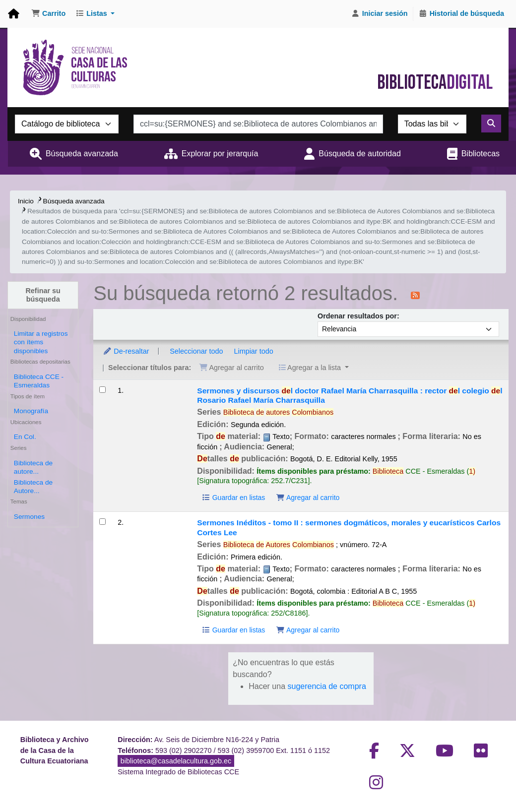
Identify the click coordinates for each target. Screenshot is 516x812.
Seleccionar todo (196, 351)
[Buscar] (491, 124)
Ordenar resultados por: (358, 316)
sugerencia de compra (327, 686)
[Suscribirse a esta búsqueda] (415, 295)
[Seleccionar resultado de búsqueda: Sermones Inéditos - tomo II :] (102, 522)
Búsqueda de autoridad (359, 154)
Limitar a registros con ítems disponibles (41, 342)
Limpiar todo (253, 351)
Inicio (26, 201)
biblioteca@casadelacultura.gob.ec (176, 761)
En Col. (25, 437)
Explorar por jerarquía (220, 154)
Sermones (29, 517)
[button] (48, 14)
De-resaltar (126, 351)
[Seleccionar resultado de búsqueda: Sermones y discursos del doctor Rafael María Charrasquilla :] (102, 390)
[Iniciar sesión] (380, 14)
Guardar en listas (233, 498)
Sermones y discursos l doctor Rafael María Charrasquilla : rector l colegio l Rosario (350, 395)
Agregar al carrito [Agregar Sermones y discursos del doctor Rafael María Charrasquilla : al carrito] (308, 498)
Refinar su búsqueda (43, 295)
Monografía (31, 411)
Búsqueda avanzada (82, 154)
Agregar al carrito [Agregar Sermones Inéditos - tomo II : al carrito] (308, 630)
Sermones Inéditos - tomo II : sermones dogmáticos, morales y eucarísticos (349, 527)
